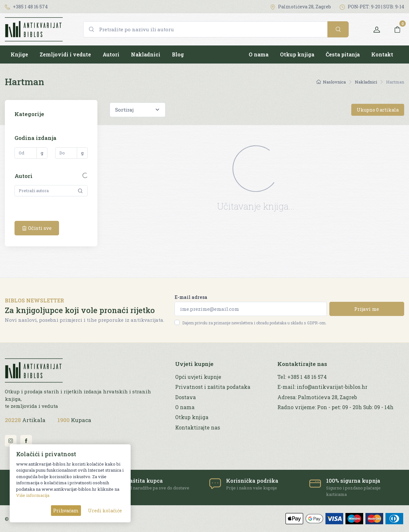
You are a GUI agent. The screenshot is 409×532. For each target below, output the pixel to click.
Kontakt (382, 54)
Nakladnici (146, 54)
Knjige (19, 54)
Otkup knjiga (297, 54)
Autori (111, 54)
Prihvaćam (66, 511)
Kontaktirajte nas (198, 428)
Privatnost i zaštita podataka (213, 387)
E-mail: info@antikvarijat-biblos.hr (322, 387)
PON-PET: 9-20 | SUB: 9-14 (372, 7)
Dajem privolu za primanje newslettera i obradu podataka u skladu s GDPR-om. (254, 323)
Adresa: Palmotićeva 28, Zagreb (317, 397)
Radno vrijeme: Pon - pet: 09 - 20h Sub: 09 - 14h (335, 407)
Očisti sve (37, 228)
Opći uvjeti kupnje (198, 377)
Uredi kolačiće (105, 511)
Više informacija (33, 495)
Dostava (185, 397)
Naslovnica (331, 82)
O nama (259, 54)
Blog (178, 54)
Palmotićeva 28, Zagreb (300, 7)
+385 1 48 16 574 (26, 7)
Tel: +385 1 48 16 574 (302, 377)
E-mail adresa (191, 297)
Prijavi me (367, 309)
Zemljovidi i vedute (65, 54)
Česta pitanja (343, 54)
